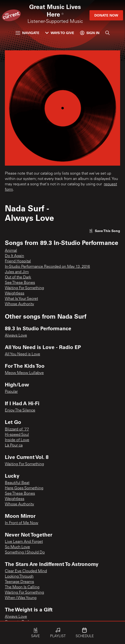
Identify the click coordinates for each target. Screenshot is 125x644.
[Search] (107, 33)
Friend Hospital (18, 261)
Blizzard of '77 (17, 429)
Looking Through (19, 577)
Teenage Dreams (19, 582)
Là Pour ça (14, 446)
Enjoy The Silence (20, 411)
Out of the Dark (18, 277)
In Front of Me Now (22, 523)
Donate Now (106, 15)
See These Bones (20, 283)
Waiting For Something (24, 288)
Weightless (15, 294)
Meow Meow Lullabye (24, 373)
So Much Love (17, 547)
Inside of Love (17, 440)
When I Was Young (21, 598)
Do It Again (14, 256)
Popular (11, 392)
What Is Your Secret (21, 299)
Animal (11, 251)
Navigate (27, 33)
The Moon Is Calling (22, 587)
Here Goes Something (24, 488)
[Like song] (105, 231)
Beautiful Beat (17, 483)
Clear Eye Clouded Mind (26, 571)
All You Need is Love (22, 354)
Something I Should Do (25, 553)
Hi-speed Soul (17, 435)
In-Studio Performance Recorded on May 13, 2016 (47, 267)
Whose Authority (19, 304)
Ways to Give (60, 33)
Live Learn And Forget (24, 542)
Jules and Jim (17, 272)
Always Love (16, 336)
